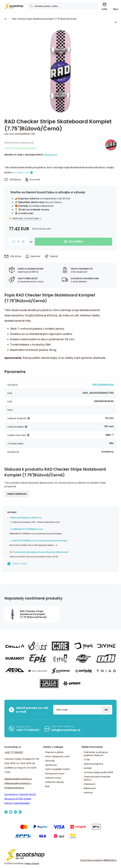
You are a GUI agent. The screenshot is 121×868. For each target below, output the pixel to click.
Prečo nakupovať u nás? (58, 756)
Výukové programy (93, 764)
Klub (47, 786)
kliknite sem (51, 155)
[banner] (14, 6)
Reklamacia (90, 788)
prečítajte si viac (21, 173)
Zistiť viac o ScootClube (26, 218)
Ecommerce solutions (92, 860)
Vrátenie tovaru (53, 778)
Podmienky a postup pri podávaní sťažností (96, 754)
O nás (87, 760)
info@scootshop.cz (66, 730)
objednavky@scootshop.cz (18, 779)
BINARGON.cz (110, 860)
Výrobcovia (51, 765)
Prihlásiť (106, 710)
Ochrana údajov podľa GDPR (98, 772)
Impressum (90, 784)
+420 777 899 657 (28, 730)
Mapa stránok (32, 863)
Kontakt (88, 768)
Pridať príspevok (17, 494)
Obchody (50, 761)
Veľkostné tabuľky (55, 782)
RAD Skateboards (103, 384)
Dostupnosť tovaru (55, 774)
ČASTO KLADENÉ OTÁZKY (58, 769)
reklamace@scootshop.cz (18, 783)
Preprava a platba (54, 752)
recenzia (88, 793)
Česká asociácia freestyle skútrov (97, 778)
